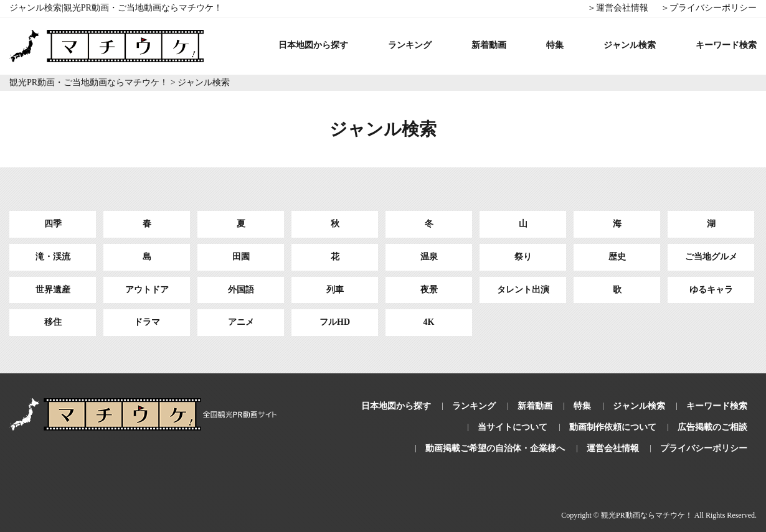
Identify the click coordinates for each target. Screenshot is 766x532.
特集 (555, 45)
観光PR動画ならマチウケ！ (647, 515)
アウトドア (147, 290)
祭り (523, 257)
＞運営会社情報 (618, 8)
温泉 (429, 257)
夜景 (429, 290)
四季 (53, 224)
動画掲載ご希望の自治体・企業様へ (495, 448)
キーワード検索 (726, 45)
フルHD (335, 322)
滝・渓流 (53, 257)
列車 (335, 290)
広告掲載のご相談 (712, 427)
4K (429, 322)
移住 (53, 322)
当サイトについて (513, 427)
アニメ (241, 322)
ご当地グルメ (711, 257)
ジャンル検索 (630, 45)
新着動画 (489, 45)
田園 (241, 257)
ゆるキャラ (711, 290)
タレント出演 (523, 290)
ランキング (410, 45)
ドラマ (147, 322)
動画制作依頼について (613, 427)
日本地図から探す (313, 45)
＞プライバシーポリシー (709, 8)
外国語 (241, 290)
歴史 (617, 257)
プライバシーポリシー (704, 448)
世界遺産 (53, 290)
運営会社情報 (613, 448)
